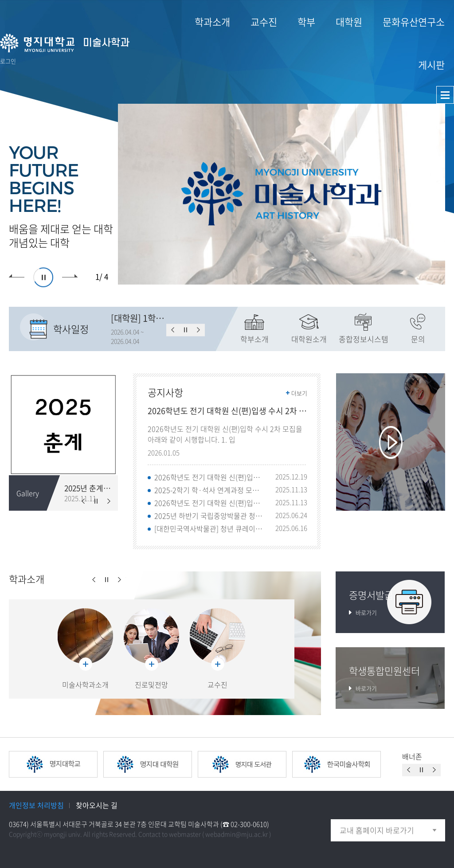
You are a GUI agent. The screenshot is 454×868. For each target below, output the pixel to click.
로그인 (8, 61)
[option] (282, 194)
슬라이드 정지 (43, 277)
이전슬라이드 (17, 277)
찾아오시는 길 (97, 805)
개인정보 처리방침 (36, 805)
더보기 (299, 393)
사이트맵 (445, 95)
